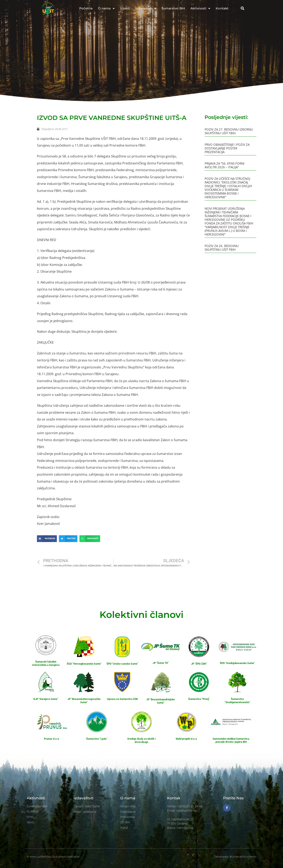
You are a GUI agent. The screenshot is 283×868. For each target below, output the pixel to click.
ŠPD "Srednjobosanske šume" (237, 663)
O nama (106, 9)
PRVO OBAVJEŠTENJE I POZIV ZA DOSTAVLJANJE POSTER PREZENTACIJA (227, 148)
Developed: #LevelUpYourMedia (235, 857)
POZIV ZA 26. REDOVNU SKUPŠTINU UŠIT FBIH (222, 248)
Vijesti (125, 8)
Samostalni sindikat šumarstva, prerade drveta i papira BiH (231, 740)
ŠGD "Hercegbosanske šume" (84, 664)
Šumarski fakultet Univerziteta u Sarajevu (46, 663)
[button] (243, 8)
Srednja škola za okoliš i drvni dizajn (141, 740)
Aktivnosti (200, 9)
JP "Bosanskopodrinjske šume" (161, 701)
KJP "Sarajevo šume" (46, 699)
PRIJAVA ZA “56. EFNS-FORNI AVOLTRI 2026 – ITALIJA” (225, 165)
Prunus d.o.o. (52, 739)
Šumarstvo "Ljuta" (97, 739)
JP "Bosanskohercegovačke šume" (84, 701)
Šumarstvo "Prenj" (199, 699)
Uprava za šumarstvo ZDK (122, 699)
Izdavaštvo (146, 9)
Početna (86, 8)
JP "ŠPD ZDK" (199, 664)
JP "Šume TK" (161, 663)
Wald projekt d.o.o (186, 739)
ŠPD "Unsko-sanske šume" (122, 664)
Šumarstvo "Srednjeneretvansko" (237, 701)
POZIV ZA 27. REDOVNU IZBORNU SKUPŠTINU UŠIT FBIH (229, 131)
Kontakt (222, 8)
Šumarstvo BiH (173, 8)
